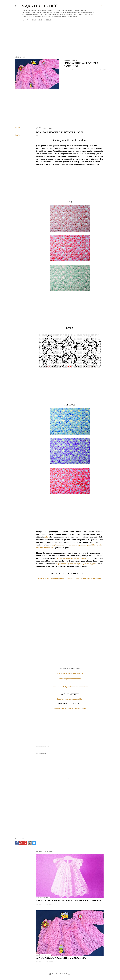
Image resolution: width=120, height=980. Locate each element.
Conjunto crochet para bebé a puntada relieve (70, 687)
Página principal (29, 20)
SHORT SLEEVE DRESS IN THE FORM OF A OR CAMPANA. (69, 901)
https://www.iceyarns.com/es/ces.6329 (70, 699)
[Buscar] (102, 6)
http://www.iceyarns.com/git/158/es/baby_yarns (76, 564)
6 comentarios (77, 70)
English (48, 20)
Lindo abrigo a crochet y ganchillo (61, 958)
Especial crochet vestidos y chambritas (70, 673)
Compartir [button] (67, 70)
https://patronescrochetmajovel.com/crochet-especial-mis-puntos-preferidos (70, 578)
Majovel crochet (39, 6)
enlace (47, 537)
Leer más (102, 69)
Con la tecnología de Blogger (60, 974)
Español (40, 20)
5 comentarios (49, 904)
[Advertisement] (58, 35)
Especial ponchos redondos (70, 679)
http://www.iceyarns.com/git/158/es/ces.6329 (74, 558)
